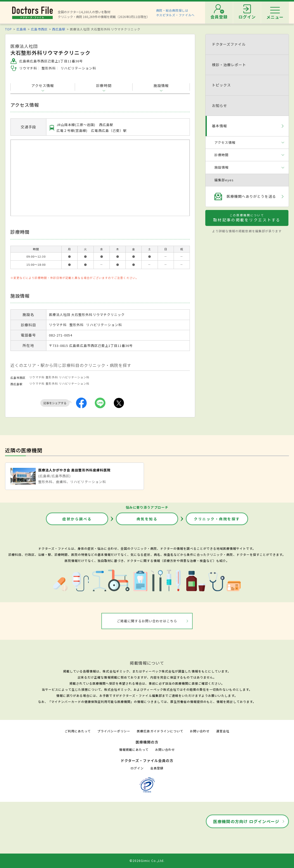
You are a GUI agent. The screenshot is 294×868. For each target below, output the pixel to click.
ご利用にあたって (78, 731)
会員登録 (157, 768)
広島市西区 (39, 29)
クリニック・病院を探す (217, 519)
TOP (8, 29)
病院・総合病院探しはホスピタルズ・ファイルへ (176, 13)
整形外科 (52, 377)
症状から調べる (77, 519)
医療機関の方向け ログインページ (246, 821)
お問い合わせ (200, 731)
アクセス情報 (43, 85)
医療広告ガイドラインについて (160, 731)
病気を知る (147, 519)
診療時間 (104, 85)
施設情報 (161, 85)
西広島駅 (59, 29)
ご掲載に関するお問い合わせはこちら (147, 621)
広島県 (21, 29)
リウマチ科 (37, 377)
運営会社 (223, 731)
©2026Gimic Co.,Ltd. (147, 861)
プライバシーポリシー (114, 731)
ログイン (137, 768)
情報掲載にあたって (134, 749)
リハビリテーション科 (74, 377)
